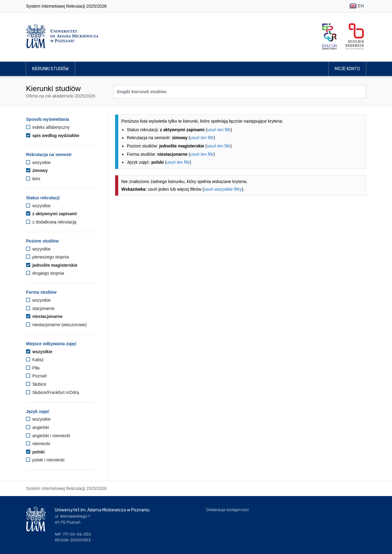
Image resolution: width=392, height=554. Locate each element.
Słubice (36, 384)
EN (357, 6)
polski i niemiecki (45, 460)
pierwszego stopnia (47, 257)
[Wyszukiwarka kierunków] (240, 92)
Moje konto (347, 69)
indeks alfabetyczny (48, 127)
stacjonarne (40, 308)
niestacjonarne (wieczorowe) (56, 325)
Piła (33, 368)
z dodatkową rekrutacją (51, 222)
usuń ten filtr (219, 130)
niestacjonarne (44, 316)
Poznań (36, 376)
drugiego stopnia (45, 273)
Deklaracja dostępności (227, 510)
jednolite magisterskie (52, 265)
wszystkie (38, 162)
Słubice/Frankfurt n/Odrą (53, 392)
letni (33, 179)
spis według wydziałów (53, 136)
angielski (38, 427)
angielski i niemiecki (48, 436)
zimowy (37, 170)
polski (35, 452)
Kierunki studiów (50, 69)
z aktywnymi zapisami (51, 214)
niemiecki (38, 444)
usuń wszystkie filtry (223, 189)
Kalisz (35, 360)
